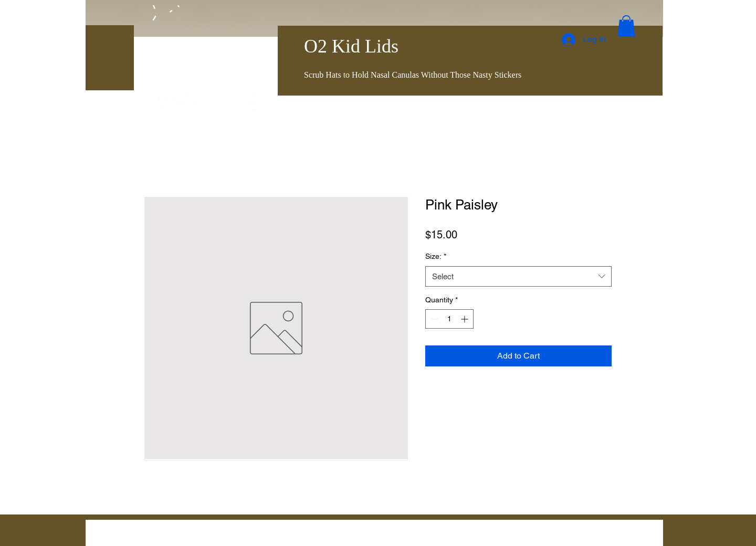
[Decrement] (433, 319)
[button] (626, 26)
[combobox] (518, 276)
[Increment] (465, 319)
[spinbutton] (449, 319)
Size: (436, 256)
